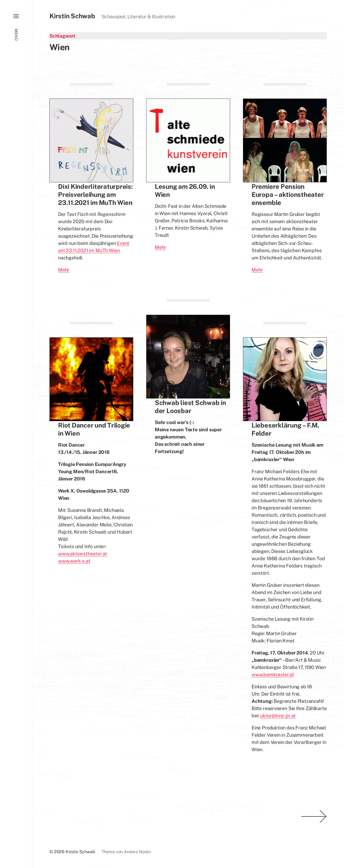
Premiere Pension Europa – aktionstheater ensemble (288, 194)
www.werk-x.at (74, 561)
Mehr (64, 270)
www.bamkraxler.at (273, 674)
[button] (16, 434)
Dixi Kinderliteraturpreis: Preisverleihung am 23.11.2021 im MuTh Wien (95, 194)
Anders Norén (137, 852)
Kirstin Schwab (72, 16)
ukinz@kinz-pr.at (278, 716)
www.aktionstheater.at (83, 554)
